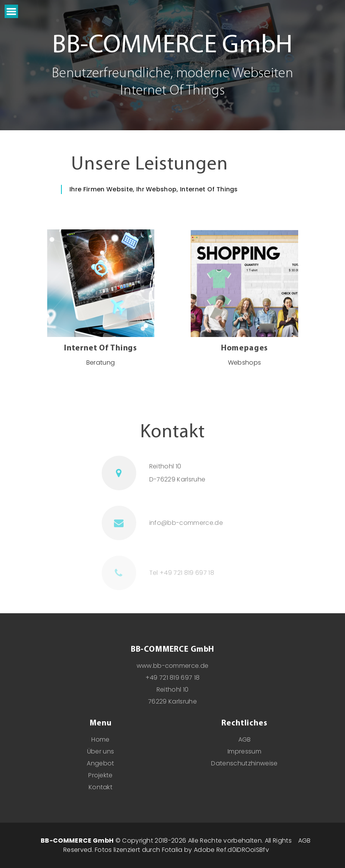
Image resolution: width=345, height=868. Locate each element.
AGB (245, 739)
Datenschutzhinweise (244, 763)
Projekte (101, 775)
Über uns (101, 751)
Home (100, 739)
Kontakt (101, 787)
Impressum (244, 751)
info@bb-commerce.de (186, 523)
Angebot (100, 763)
